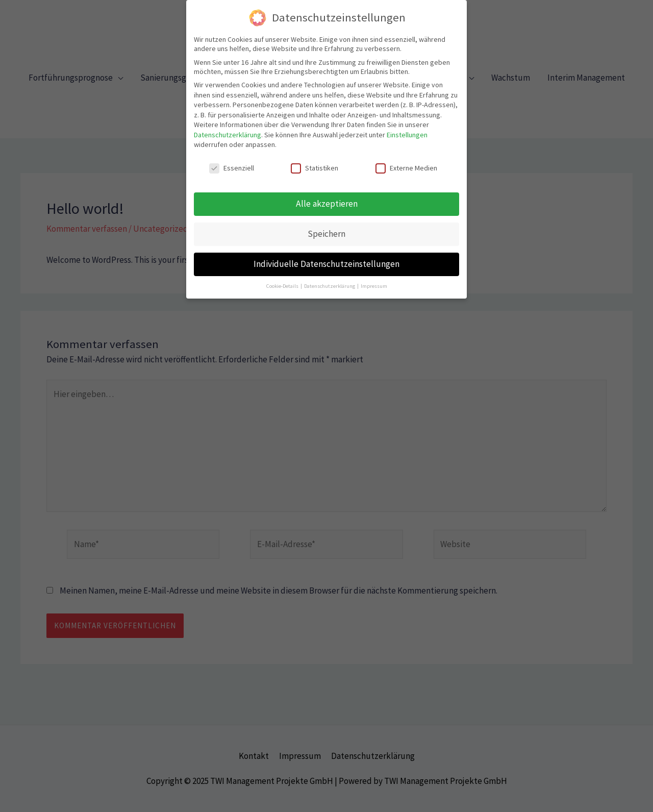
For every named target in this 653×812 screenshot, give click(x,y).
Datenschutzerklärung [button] (330, 280)
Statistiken (315, 162)
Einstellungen (407, 129)
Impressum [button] (374, 280)
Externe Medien (406, 162)
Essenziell (232, 162)
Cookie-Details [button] (283, 280)
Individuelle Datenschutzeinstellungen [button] (326, 258)
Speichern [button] (326, 228)
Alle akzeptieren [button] (327, 198)
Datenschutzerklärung (228, 129)
